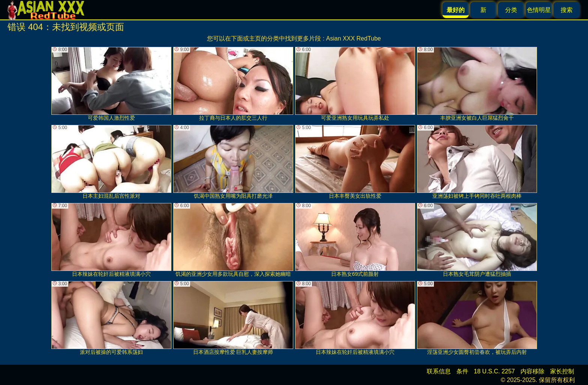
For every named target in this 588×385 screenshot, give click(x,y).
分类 (511, 10)
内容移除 (532, 371)
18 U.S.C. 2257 (494, 371)
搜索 (567, 10)
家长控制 (562, 371)
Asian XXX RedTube (354, 38)
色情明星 (539, 10)
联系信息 (439, 371)
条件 (462, 371)
